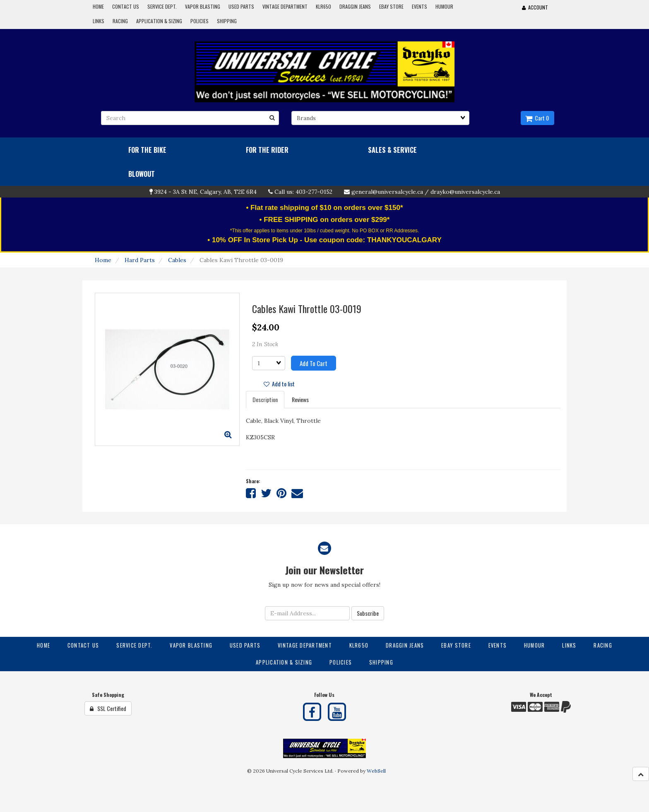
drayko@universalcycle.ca (465, 192)
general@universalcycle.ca (387, 192)
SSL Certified (108, 708)
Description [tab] (265, 399)
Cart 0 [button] (537, 118)
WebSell (376, 771)
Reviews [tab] (300, 399)
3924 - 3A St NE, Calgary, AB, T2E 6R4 (206, 192)
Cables (177, 260)
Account (535, 7)
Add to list (279, 384)
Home (103, 260)
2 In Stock (265, 344)
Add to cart (314, 363)
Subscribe (368, 613)
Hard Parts (140, 260)
